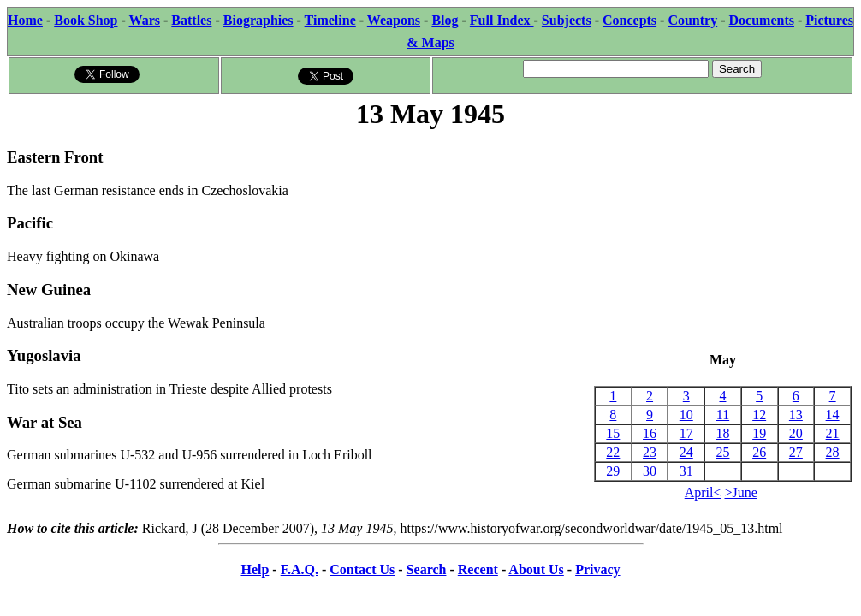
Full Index (502, 20)
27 (796, 452)
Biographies (258, 20)
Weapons (394, 20)
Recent (478, 569)
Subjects (567, 20)
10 (686, 415)
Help (255, 569)
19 (759, 433)
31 (686, 471)
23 (650, 452)
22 (613, 452)
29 (613, 471)
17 (686, 433)
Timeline (330, 20)
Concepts (629, 20)
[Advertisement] (723, 242)
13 (796, 415)
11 (723, 415)
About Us (536, 569)
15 (613, 433)
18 (722, 433)
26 (759, 452)
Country (692, 20)
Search (427, 569)
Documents (762, 20)
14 (833, 415)
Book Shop (86, 20)
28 (833, 452)
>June (741, 492)
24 (686, 452)
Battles (191, 20)
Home (25, 20)
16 (650, 433)
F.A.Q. (300, 569)
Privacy (597, 569)
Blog (445, 20)
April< (703, 492)
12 (759, 415)
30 (650, 471)
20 (796, 433)
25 (722, 452)
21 (833, 433)
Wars (145, 20)
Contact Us (362, 569)
